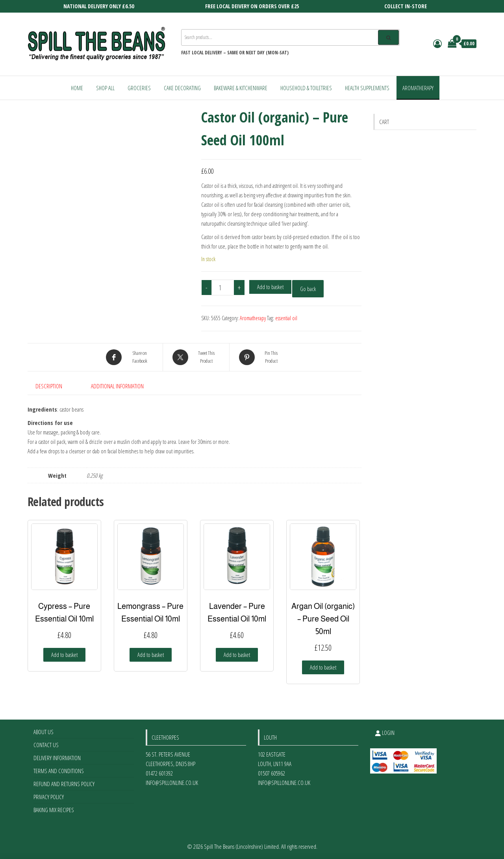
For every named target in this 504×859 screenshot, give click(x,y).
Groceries (139, 88)
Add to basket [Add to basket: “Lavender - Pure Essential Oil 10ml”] (237, 655)
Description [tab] (49, 386)
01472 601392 (159, 773)
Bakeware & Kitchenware (241, 88)
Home (77, 88)
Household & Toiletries (306, 88)
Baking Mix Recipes (54, 810)
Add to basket (270, 287)
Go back (308, 289)
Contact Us (46, 745)
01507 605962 (271, 773)
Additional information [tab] (117, 386)
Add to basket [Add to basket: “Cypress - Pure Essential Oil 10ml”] (64, 655)
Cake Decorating (182, 88)
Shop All (105, 88)
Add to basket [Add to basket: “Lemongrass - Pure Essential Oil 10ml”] (151, 655)
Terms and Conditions (59, 771)
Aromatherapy (418, 88)
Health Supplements (367, 88)
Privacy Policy (49, 797)
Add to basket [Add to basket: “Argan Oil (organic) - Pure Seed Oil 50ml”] (323, 667)
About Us (44, 732)
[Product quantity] (223, 288)
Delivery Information (57, 758)
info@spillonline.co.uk (172, 783)
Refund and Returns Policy (64, 784)
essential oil (286, 318)
